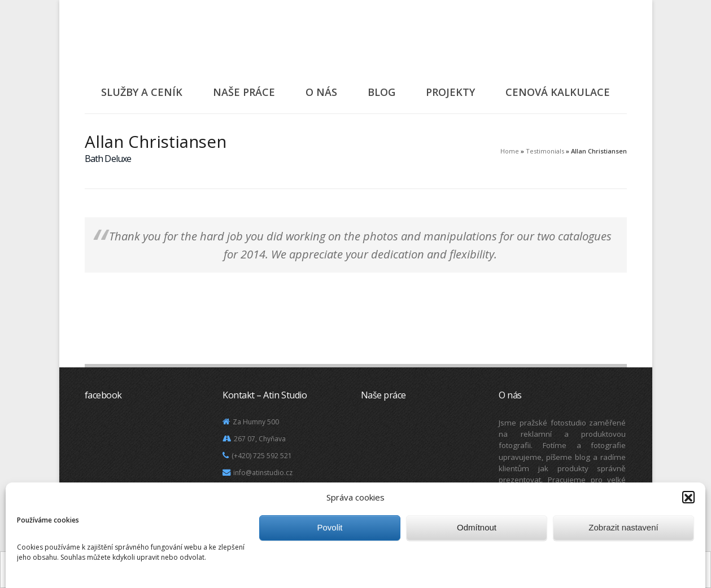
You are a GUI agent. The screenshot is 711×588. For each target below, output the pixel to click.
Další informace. (401, 578)
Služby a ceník (142, 92)
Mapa (239, 490)
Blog (381, 92)
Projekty (450, 92)
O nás (321, 92)
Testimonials (545, 151)
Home (510, 151)
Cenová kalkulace (558, 92)
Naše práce (244, 92)
